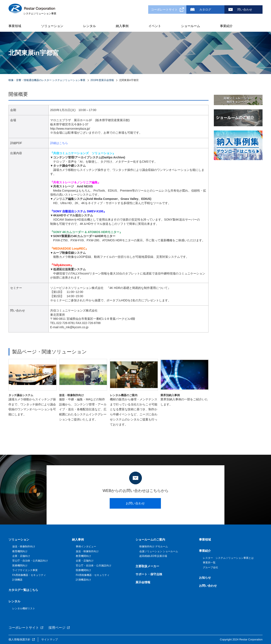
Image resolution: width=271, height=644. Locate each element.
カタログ (205, 10)
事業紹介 (226, 26)
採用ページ (57, 628)
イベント (155, 26)
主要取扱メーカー (147, 566)
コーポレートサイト (164, 10)
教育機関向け (20, 551)
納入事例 (122, 26)
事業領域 (15, 26)
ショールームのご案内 (150, 540)
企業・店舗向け (21, 556)
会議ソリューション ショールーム (159, 551)
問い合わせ (245, 10)
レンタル (90, 26)
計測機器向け (83, 580)
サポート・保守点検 (149, 574)
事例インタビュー (86, 547)
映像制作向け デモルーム (154, 547)
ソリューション (52, 26)
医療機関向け (20, 566)
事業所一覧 (209, 563)
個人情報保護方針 (19, 639)
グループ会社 (210, 567)
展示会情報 (143, 582)
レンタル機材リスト (24, 608)
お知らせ (205, 578)
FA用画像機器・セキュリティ (29, 575)
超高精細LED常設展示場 (153, 556)
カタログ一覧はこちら (23, 590)
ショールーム (191, 26)
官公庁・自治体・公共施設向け (30, 561)
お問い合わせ (135, 503)
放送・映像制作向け (24, 547)
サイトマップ (50, 639)
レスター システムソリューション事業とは (228, 558)
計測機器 (17, 580)
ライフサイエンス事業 (25, 570)
